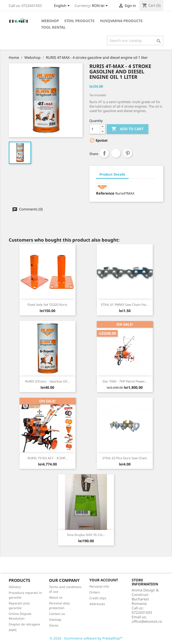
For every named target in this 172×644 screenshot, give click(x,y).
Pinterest (128, 153)
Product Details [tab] (112, 174)
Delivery (15, 587)
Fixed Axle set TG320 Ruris (47, 305)
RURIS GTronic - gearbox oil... (47, 381)
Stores (54, 625)
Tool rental (53, 27)
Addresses (97, 604)
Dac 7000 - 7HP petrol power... (125, 381)
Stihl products (79, 21)
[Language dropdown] (63, 6)
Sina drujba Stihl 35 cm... (86, 535)
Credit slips (98, 598)
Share (104, 153)
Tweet (116, 153)
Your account (104, 580)
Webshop (50, 21)
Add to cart (127, 129)
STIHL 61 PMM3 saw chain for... (125, 305)
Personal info (99, 586)
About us (56, 597)
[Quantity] (95, 129)
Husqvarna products (121, 21)
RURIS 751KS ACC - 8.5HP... (47, 458)
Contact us (57, 614)
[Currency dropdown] (101, 6)
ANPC (13, 630)
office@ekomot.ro (147, 621)
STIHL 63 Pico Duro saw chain (125, 458)
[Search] (135, 40)
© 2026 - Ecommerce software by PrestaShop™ (86, 638)
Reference (105, 193)
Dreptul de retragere (24, 624)
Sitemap (55, 620)
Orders (95, 592)
